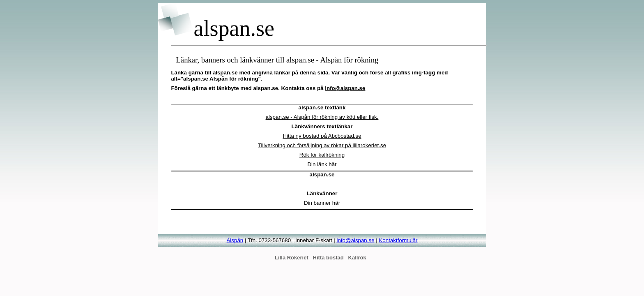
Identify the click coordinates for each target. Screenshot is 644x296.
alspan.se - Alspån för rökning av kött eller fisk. (322, 117)
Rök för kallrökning (322, 155)
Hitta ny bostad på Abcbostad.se (322, 136)
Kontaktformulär (398, 240)
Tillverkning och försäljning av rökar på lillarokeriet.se (322, 145)
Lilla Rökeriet (292, 258)
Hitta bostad (328, 258)
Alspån (235, 240)
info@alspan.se (345, 88)
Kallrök (357, 258)
